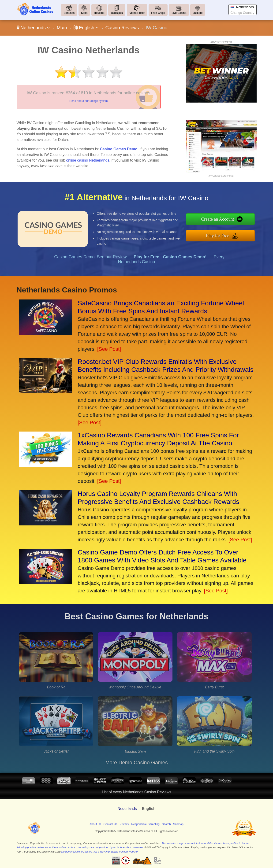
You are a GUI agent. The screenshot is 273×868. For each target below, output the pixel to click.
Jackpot (198, 13)
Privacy (124, 824)
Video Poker (137, 13)
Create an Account (221, 219)
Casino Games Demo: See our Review (90, 260)
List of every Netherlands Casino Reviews (136, 792)
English (86, 28)
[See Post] (109, 349)
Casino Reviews (122, 28)
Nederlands (127, 809)
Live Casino (179, 13)
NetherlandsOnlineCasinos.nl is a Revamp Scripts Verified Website (99, 852)
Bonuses (69, 13)
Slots (84, 13)
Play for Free (221, 235)
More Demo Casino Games (136, 763)
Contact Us (110, 824)
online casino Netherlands (88, 160)
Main (62, 28)
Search (166, 824)
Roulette (99, 13)
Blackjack (117, 13)
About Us (95, 824)
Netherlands (33, 28)
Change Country (243, 13)
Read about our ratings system (88, 101)
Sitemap (178, 824)
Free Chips (158, 13)
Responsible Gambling (145, 824)
